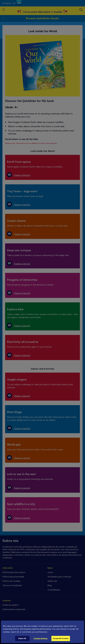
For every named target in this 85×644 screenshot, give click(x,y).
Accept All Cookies (61, 638)
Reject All (22, 638)
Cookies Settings (40, 638)
